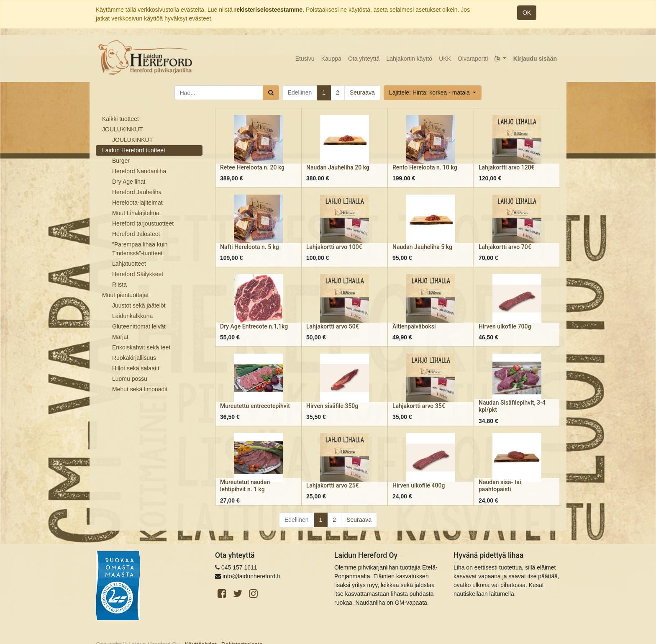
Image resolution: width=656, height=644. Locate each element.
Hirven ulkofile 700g (505, 326)
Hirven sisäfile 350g (332, 406)
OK (527, 13)
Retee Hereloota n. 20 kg (252, 167)
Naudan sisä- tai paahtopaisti (500, 486)
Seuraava (362, 92)
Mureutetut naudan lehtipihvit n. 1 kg (245, 486)
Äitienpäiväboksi (414, 326)
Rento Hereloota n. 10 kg (425, 167)
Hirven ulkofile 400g (419, 485)
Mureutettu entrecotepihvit (255, 406)
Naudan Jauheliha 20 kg (338, 167)
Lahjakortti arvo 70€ (505, 247)
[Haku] (271, 93)
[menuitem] (305, 59)
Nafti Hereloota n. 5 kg (250, 247)
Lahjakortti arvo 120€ (507, 167)
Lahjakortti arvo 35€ (419, 406)
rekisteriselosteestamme (268, 10)
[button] (433, 93)
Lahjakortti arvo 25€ (333, 485)
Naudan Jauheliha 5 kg (422, 247)
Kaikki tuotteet (120, 119)
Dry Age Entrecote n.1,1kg (254, 326)
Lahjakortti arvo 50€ (333, 326)
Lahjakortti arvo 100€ (334, 247)
